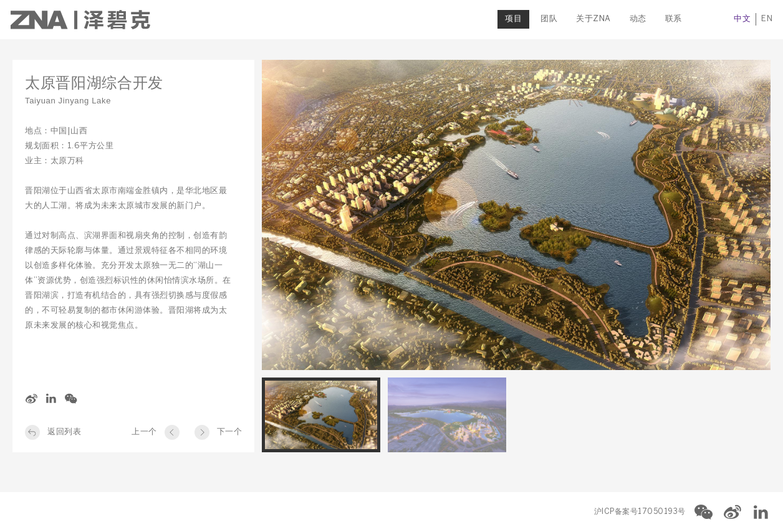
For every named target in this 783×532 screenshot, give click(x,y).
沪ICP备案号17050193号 (640, 512)
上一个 (144, 432)
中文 (740, 19)
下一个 (230, 432)
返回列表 (64, 432)
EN (765, 19)
